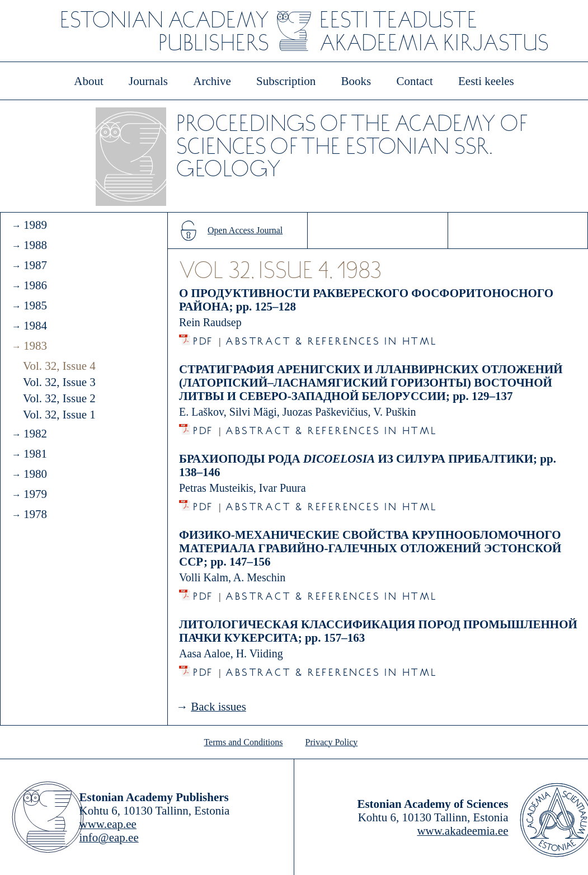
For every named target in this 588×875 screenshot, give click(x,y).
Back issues (218, 707)
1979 (35, 494)
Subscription (286, 81)
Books (356, 81)
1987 (35, 265)
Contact (414, 81)
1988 (35, 245)
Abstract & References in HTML (331, 338)
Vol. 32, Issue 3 (59, 382)
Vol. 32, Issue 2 (59, 398)
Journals (148, 81)
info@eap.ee (109, 838)
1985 (35, 305)
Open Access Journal (245, 230)
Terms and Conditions (243, 742)
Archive (212, 81)
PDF (203, 338)
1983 (35, 346)
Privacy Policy (332, 742)
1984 (35, 326)
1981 (35, 454)
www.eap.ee (108, 824)
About (89, 81)
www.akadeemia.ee (462, 831)
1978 (35, 514)
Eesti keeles (486, 81)
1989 (35, 225)
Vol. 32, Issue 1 (59, 415)
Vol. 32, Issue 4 (59, 366)
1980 (35, 474)
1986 (35, 285)
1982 (35, 434)
